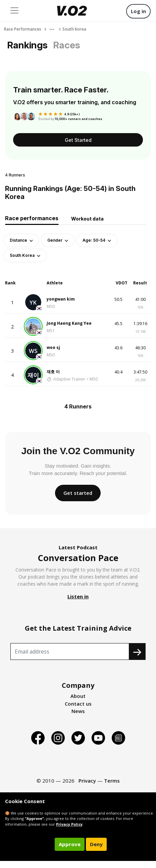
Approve (70, 844)
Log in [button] (138, 11)
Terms (112, 781)
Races (67, 45)
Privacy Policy (69, 824)
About (78, 696)
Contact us (78, 704)
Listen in (78, 596)
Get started (78, 493)
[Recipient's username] (70, 652)
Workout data (87, 219)
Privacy (87, 781)
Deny (96, 844)
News (78, 711)
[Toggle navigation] (14, 10)
